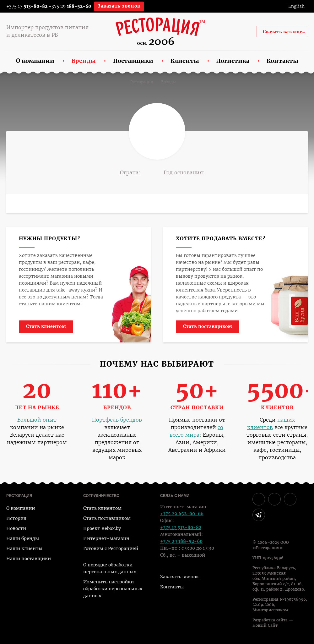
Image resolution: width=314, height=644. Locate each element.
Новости (16, 528)
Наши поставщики (29, 559)
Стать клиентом (46, 326)
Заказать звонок (119, 6)
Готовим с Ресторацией (111, 548)
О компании (21, 508)
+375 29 (70, 6)
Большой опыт (37, 420)
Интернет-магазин (106, 538)
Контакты (172, 587)
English (296, 6)
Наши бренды (23, 538)
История (16, 518)
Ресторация (142, 82)
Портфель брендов (117, 420)
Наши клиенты (24, 548)
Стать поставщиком (208, 326)
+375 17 (23, 6)
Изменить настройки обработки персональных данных (113, 589)
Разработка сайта (270, 620)
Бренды (168, 82)
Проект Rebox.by (102, 528)
